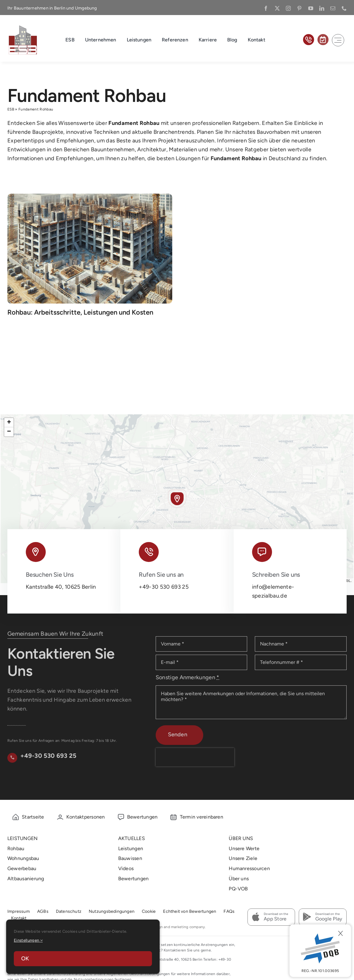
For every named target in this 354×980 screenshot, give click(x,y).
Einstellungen (28, 940)
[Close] (340, 933)
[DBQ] (320, 951)
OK (25, 959)
